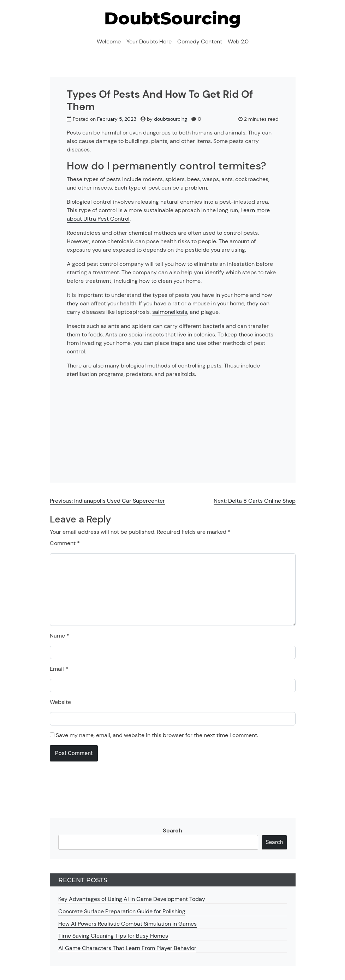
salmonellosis (170, 312)
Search (172, 830)
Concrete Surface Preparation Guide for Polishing (122, 911)
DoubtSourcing (172, 18)
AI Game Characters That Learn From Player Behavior (127, 948)
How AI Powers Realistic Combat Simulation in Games (127, 924)
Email (59, 669)
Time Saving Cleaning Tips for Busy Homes (113, 936)
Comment (65, 543)
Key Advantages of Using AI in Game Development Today (132, 899)
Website (60, 702)
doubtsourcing (171, 119)
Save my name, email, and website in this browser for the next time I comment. (157, 735)
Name (60, 636)
